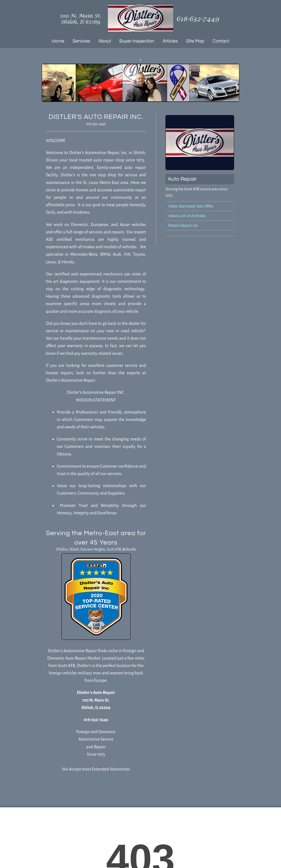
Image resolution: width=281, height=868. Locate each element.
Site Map (195, 41)
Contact (221, 41)
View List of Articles (187, 216)
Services (81, 41)
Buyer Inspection (137, 41)
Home (58, 41)
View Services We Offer (191, 206)
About (105, 41)
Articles (170, 41)
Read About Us (183, 225)
